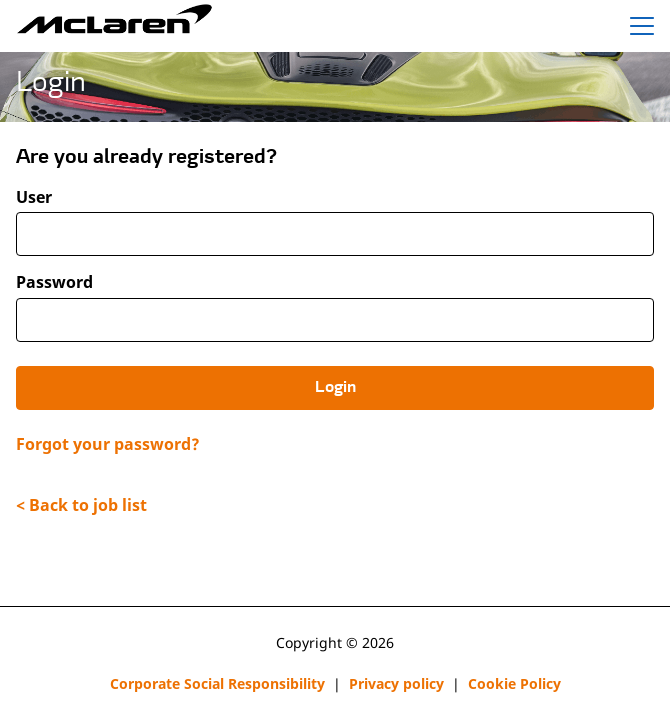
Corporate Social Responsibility (217, 683)
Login (335, 388)
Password (54, 282)
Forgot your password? (108, 444)
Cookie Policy (514, 683)
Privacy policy (396, 683)
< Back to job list (81, 505)
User (34, 197)
